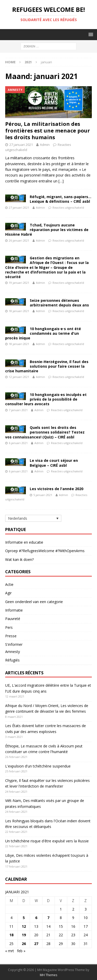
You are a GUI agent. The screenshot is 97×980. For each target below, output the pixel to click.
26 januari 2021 (19, 240)
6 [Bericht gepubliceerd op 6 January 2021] (36, 918)
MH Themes (48, 975)
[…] (61, 181)
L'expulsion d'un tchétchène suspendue (38, 766)
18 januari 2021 (19, 311)
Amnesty (13, 652)
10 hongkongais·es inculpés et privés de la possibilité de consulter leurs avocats (46, 399)
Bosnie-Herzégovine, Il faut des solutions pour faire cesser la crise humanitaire (47, 366)
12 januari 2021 (19, 377)
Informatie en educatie (24, 542)
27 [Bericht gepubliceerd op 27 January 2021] (36, 944)
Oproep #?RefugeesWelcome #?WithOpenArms (45, 551)
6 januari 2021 (18, 443)
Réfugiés (12, 660)
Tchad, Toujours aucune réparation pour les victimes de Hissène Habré (47, 230)
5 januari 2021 (43, 495)
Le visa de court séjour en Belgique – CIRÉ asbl (54, 463)
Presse (11, 636)
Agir (8, 593)
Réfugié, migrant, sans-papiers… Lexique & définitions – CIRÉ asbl (61, 199)
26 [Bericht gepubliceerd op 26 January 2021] (24, 944)
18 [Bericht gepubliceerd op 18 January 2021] (11, 935)
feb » (21, 951)
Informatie (14, 610)
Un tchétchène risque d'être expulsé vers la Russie (47, 841)
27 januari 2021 (21, 145)
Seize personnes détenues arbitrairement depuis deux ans (59, 303)
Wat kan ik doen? (19, 559)
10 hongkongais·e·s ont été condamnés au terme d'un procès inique (43, 333)
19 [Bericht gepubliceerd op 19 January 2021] (24, 935)
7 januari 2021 (18, 410)
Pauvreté (13, 619)
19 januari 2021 (19, 283)
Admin (45, 145)
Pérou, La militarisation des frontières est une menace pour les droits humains (48, 131)
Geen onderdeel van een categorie (34, 602)
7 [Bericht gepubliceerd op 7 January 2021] (48, 918)
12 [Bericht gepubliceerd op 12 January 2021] (24, 926)
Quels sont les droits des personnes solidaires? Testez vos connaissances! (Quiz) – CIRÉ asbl (45, 432)
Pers (9, 627)
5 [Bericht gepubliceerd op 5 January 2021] (24, 918)
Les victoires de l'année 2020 (57, 489)
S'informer (14, 644)
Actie (9, 584)
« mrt (10, 951)
